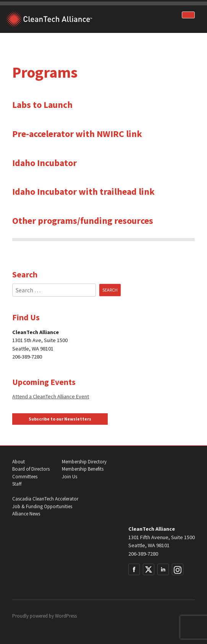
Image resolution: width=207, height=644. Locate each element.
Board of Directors (31, 469)
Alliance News (26, 514)
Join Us (70, 477)
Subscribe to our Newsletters (60, 419)
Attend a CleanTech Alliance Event (51, 396)
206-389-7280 (143, 554)
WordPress (66, 616)
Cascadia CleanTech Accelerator (45, 499)
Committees (25, 477)
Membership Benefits (83, 469)
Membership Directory (84, 462)
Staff (17, 484)
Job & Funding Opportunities (42, 506)
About (19, 462)
